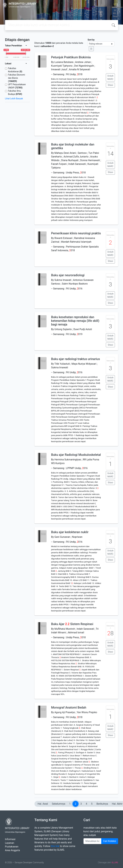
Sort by (91, 40)
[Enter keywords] (92, 841)
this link (55, 846)
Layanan (10, 843)
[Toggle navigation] (116, 5)
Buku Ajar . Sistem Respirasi (72, 624)
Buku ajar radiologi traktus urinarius (76, 359)
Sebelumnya (59, 804)
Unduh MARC (110, 77)
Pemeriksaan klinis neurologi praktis (76, 233)
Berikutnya (102, 804)
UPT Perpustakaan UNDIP (17, 86)
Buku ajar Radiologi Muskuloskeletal (76, 455)
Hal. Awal (43, 804)
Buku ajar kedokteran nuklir (70, 532)
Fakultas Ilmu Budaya (15, 92)
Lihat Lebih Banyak (14, 99)
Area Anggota (12, 850)
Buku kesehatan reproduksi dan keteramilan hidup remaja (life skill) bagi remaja (75, 321)
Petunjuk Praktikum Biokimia (71, 57)
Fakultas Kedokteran (15, 70)
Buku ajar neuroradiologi (68, 275)
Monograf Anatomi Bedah (69, 707)
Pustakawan (12, 847)
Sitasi (111, 85)
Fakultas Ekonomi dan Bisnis (17, 78)
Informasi (10, 839)
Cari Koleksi (110, 841)
